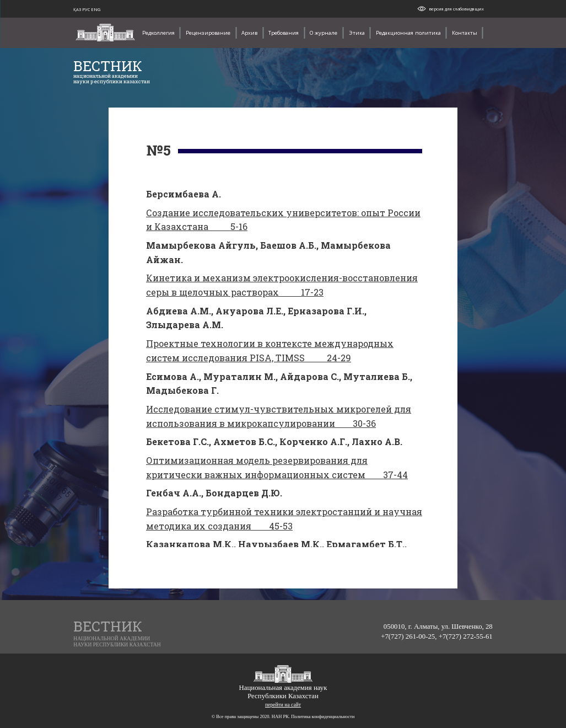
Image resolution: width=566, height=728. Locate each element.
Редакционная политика (408, 33)
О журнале (324, 33)
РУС (87, 9)
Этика (357, 33)
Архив (249, 33)
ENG (96, 9)
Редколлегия (158, 33)
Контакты (465, 33)
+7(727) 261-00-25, (410, 636)
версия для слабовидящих (456, 9)
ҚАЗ (78, 9)
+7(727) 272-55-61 (466, 636)
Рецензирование (208, 33)
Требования (284, 33)
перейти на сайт (283, 705)
